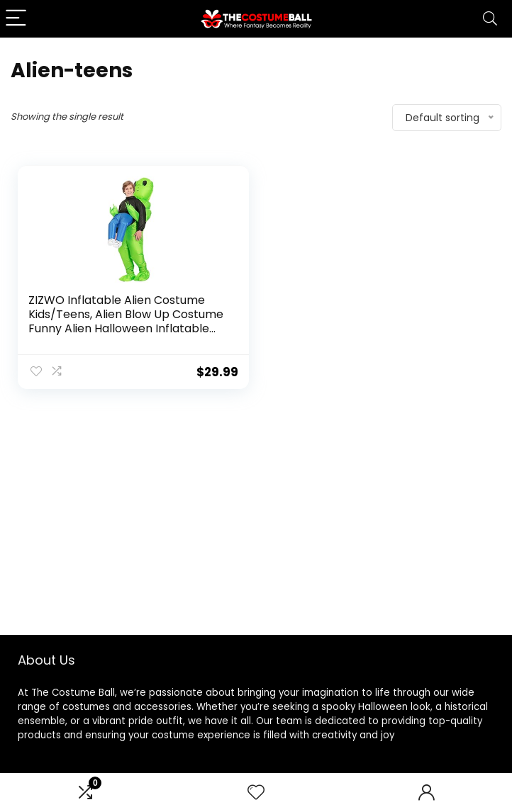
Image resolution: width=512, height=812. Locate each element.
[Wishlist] (256, 793)
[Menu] (17, 19)
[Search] (490, 19)
